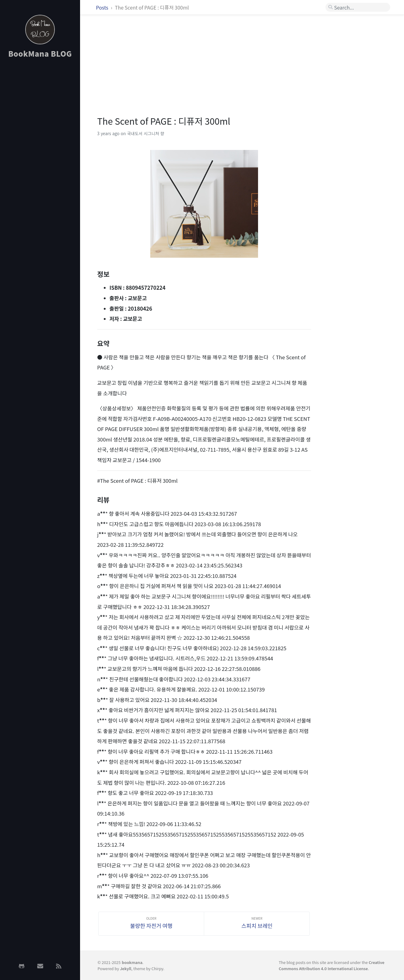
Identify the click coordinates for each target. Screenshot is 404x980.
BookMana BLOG (40, 53)
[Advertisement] (40, 161)
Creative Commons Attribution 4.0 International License (331, 965)
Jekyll (125, 968)
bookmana (132, 962)
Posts (103, 7)
